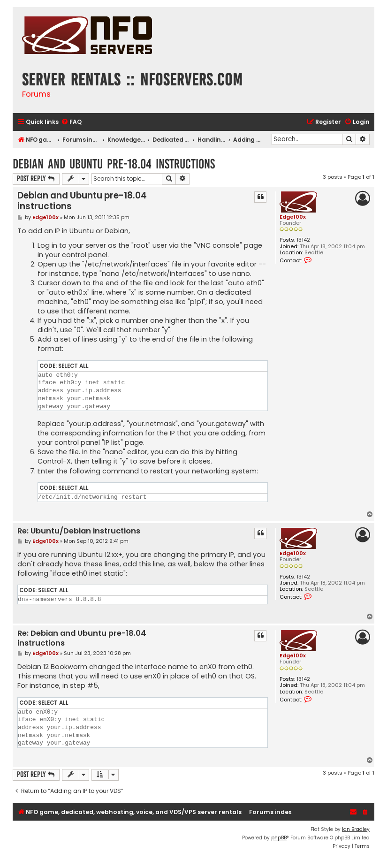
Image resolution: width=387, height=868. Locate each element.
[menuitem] (71, 122)
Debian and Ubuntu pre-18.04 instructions (114, 164)
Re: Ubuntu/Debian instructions (79, 531)
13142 (303, 240)
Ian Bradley (356, 829)
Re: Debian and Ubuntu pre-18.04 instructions (82, 638)
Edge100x (293, 217)
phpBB (279, 838)
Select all (73, 366)
